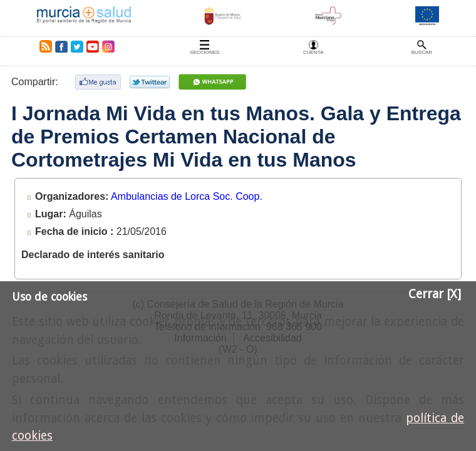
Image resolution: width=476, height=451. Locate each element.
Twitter (77, 46)
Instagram (108, 46)
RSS (43, 46)
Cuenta (313, 52)
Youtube (92, 46)
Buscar (422, 52)
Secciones (204, 52)
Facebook (61, 46)
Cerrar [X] (435, 294)
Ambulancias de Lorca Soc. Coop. (187, 196)
